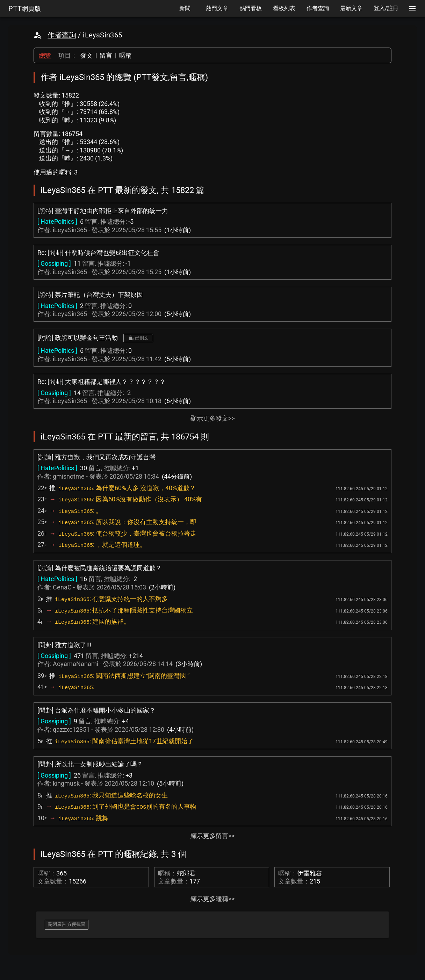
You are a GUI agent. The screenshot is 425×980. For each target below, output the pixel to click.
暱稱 (125, 55)
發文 (86, 55)
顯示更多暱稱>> (212, 899)
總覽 (45, 55)
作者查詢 (62, 35)
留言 (106, 55)
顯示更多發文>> (212, 418)
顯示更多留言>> (212, 836)
